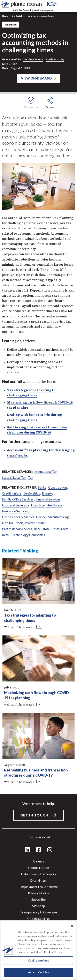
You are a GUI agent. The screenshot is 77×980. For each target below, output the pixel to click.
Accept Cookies (38, 972)
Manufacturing (58, 517)
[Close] (72, 926)
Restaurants (60, 529)
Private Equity (35, 523)
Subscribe (38, 899)
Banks (42, 487)
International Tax (45, 471)
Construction (57, 487)
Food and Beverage (16, 505)
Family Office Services (18, 499)
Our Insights (18, 16)
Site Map (39, 906)
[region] (38, 950)
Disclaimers (38, 880)
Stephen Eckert (33, 60)
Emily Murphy (55, 60)
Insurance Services (15, 511)
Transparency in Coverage (38, 912)
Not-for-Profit (13, 523)
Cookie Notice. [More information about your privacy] (53, 952)
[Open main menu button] (71, 6)
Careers (39, 861)
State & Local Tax (14, 477)
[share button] (50, 102)
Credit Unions (12, 493)
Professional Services (17, 529)
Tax (31, 477)
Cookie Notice (38, 868)
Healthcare (54, 505)
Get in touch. (35, 815)
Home (5, 16)
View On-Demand (36, 78)
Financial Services (48, 499)
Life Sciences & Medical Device (24, 517)
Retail (6, 535)
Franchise (38, 505)
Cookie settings (38, 918)
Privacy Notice (38, 893)
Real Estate (42, 529)
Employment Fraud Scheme (39, 887)
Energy (47, 493)
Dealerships (32, 493)
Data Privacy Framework (39, 874)
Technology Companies (29, 535)
